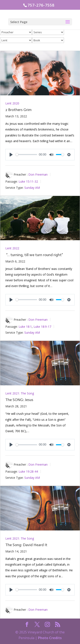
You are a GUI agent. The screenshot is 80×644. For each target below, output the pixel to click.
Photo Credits (50, 638)
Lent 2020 (12, 103)
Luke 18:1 (25, 326)
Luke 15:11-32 (28, 181)
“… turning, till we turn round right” (34, 255)
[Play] (11, 155)
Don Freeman (38, 174)
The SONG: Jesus (19, 400)
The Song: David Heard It (26, 545)
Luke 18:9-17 (42, 326)
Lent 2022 (12, 248)
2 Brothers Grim (18, 110)
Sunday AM (32, 187)
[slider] (26, 155)
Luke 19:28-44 (28, 471)
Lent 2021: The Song (20, 393)
